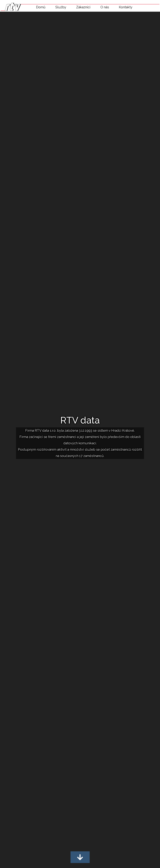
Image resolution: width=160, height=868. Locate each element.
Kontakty (126, 7)
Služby (61, 7)
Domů (41, 7)
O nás (105, 7)
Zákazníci (83, 7)
